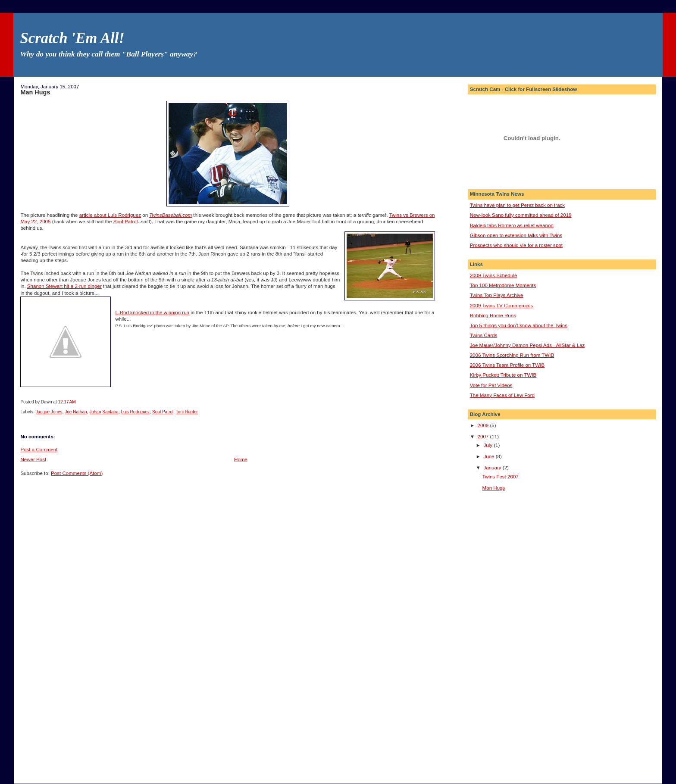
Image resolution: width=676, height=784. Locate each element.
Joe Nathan (76, 412)
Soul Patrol (126, 222)
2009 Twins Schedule (494, 275)
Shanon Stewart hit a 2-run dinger (64, 286)
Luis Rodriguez (135, 412)
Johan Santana (104, 412)
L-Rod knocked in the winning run (152, 312)
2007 (484, 437)
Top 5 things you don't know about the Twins (519, 325)
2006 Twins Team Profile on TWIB (507, 365)
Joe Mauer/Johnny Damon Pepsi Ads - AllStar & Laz (527, 345)
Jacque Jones (49, 412)
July (488, 445)
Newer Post (33, 459)
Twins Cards (484, 335)
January (493, 468)
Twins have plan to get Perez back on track (517, 205)
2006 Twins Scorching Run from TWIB (512, 355)
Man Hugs (35, 92)
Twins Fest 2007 (501, 477)
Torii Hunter (187, 412)
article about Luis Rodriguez (110, 215)
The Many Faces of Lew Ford (502, 395)
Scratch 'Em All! (72, 38)
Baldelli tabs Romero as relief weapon (512, 225)
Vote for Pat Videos (491, 385)
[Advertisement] (504, 636)
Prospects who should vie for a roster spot (516, 245)
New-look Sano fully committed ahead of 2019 (521, 215)
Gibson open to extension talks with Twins (516, 235)
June (489, 456)
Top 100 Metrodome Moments (503, 285)
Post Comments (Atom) (77, 473)
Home (241, 459)
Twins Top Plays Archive (497, 295)
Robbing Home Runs (493, 315)
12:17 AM (67, 402)
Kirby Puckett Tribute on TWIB (503, 375)
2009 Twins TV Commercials (502, 306)
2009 (484, 425)
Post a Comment (39, 450)
